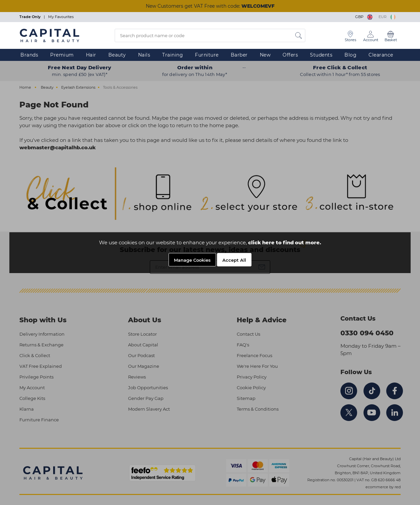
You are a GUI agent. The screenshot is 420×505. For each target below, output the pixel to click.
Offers (290, 55)
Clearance (381, 55)
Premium (62, 55)
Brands (29, 55)
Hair (91, 55)
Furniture (207, 55)
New (265, 55)
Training (173, 55)
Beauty (117, 55)
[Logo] (49, 35)
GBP (364, 17)
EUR (387, 17)
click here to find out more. (285, 242)
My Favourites (61, 17)
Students (321, 55)
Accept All (234, 260)
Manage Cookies (192, 260)
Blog (350, 55)
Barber (239, 55)
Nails (144, 55)
